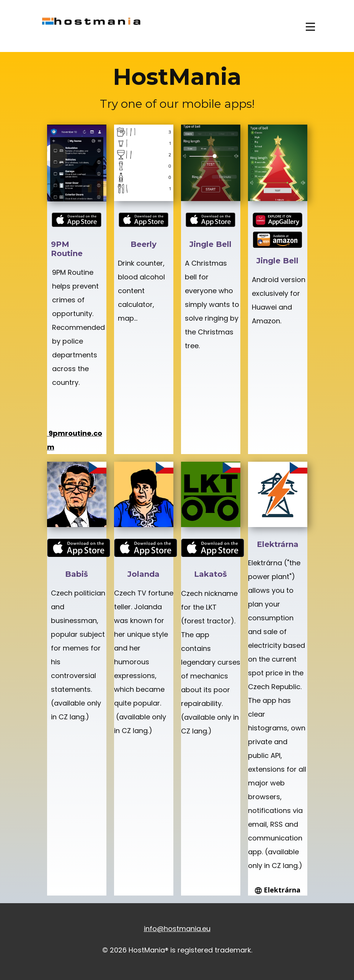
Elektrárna (278, 890)
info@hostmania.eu (177, 929)
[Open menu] (310, 27)
